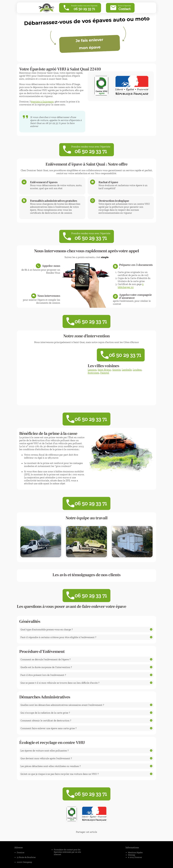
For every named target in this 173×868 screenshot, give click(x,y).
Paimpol (105, 373)
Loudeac (137, 370)
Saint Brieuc (104, 370)
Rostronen (93, 373)
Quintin (116, 370)
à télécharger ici (131, 286)
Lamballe (127, 370)
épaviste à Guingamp (42, 102)
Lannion (92, 370)
